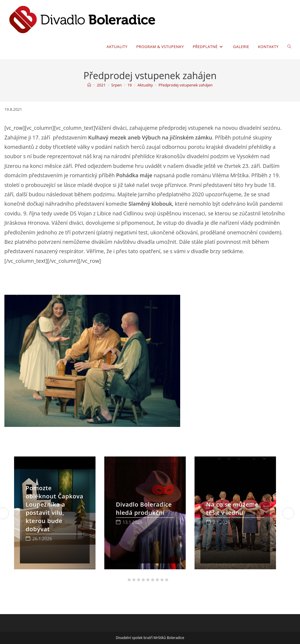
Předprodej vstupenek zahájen (185, 85)
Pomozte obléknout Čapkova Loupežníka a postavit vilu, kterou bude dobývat (55, 508)
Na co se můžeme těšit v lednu (232, 508)
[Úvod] (89, 85)
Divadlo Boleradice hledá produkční (144, 508)
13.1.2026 (133, 522)
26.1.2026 (42, 539)
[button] (125, 580)
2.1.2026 (222, 522)
